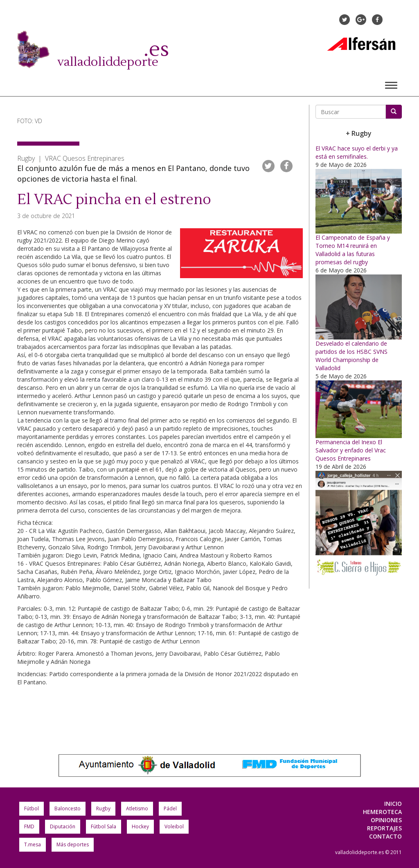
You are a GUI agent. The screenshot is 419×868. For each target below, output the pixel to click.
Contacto (385, 836)
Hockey (140, 826)
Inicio (393, 804)
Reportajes (384, 828)
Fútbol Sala (104, 826)
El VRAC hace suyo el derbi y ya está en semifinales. (357, 152)
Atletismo (137, 808)
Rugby (103, 808)
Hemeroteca (382, 812)
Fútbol (32, 808)
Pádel (170, 808)
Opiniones (386, 820)
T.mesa (33, 844)
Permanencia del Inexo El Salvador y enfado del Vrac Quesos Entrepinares (351, 450)
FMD (29, 826)
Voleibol (174, 826)
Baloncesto (68, 808)
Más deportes (73, 844)
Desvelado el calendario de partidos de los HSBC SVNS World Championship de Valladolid (351, 356)
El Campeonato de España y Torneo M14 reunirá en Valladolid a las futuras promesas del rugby (353, 250)
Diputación (63, 826)
